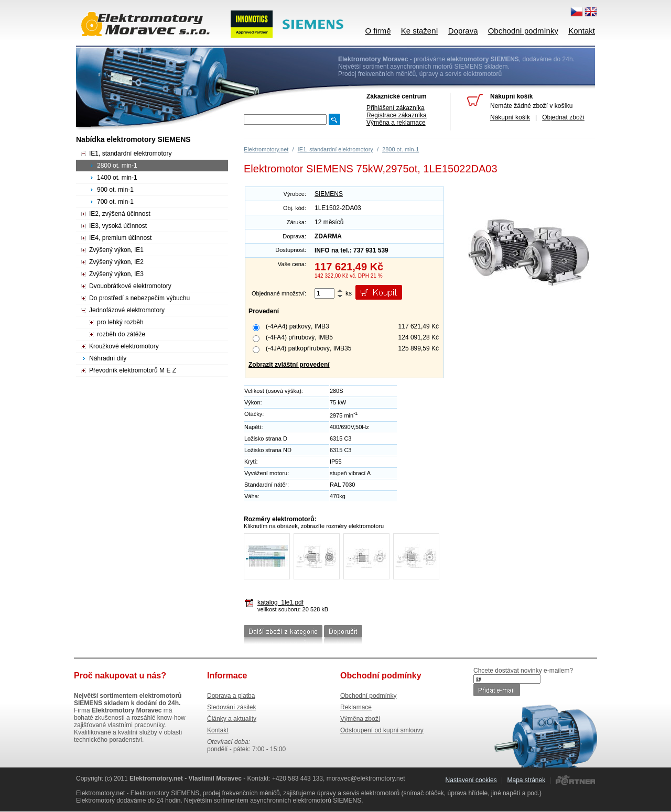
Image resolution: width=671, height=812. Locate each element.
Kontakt (582, 31)
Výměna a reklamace (396, 123)
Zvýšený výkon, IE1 (116, 250)
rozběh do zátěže (121, 334)
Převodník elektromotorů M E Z (133, 370)
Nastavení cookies (471, 780)
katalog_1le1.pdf (280, 602)
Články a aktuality (232, 719)
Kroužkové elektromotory (124, 346)
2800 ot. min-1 (401, 149)
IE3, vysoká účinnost (118, 226)
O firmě (378, 31)
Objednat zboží (563, 117)
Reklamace (356, 707)
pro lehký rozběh (120, 322)
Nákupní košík (510, 117)
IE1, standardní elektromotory (335, 149)
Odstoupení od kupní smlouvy (382, 730)
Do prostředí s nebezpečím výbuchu (139, 298)
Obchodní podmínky (523, 31)
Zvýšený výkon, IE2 (116, 262)
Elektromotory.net (266, 149)
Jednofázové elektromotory (127, 310)
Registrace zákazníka (397, 115)
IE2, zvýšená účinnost (120, 214)
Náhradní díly (108, 358)
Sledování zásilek (231, 707)
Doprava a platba (231, 696)
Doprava (463, 31)
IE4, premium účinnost (120, 238)
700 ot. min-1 (115, 202)
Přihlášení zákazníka (396, 108)
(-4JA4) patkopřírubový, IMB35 (309, 348)
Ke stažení (420, 31)
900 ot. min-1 (115, 190)
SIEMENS (329, 194)
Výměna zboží (360, 719)
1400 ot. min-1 (117, 178)
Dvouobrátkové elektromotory (130, 286)
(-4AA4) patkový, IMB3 (297, 326)
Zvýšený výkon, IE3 (116, 274)
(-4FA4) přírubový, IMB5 (299, 337)
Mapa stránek (526, 780)
